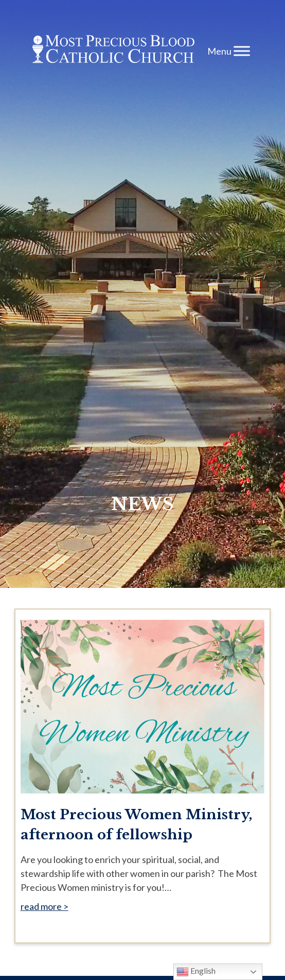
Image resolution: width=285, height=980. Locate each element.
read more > (44, 906)
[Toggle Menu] (242, 51)
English (196, 972)
